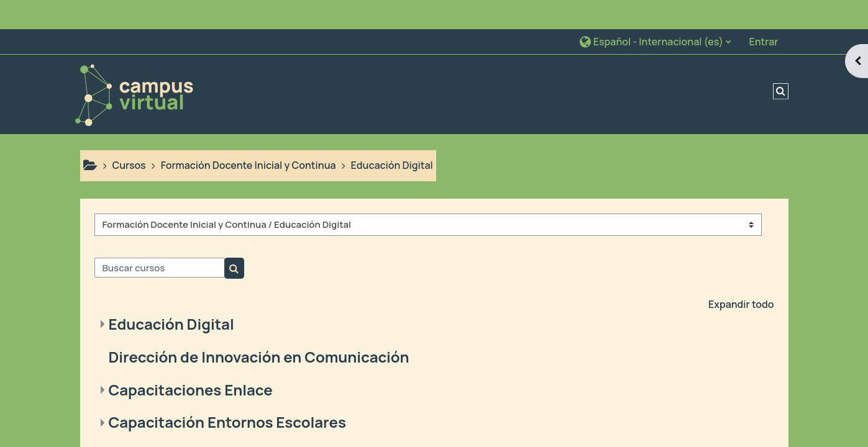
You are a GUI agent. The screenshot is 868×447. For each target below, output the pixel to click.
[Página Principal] (134, 64)
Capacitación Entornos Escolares (227, 393)
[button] (655, 12)
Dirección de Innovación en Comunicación (259, 327)
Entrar (763, 12)
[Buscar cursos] (160, 239)
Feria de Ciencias (170, 426)
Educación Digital (171, 295)
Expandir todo (741, 275)
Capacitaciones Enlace (191, 360)
